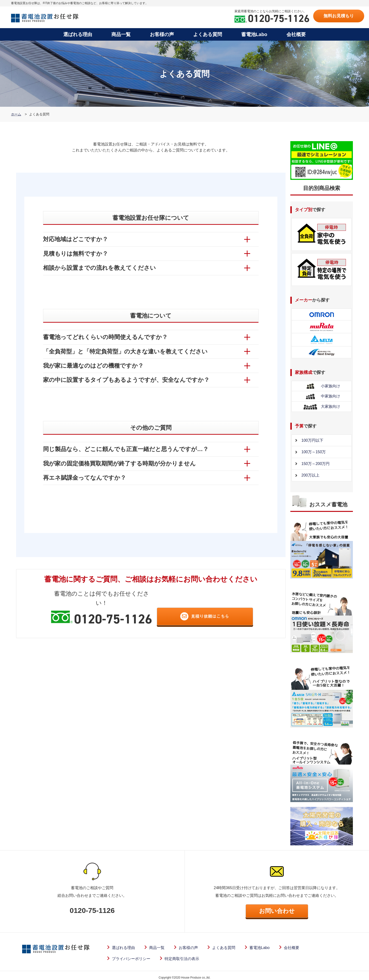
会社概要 (296, 34)
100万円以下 (312, 440)
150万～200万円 (315, 464)
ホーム (16, 114)
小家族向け (331, 386)
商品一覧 (121, 34)
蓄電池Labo (254, 34)
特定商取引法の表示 (182, 959)
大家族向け (331, 406)
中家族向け (331, 396)
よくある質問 (208, 34)
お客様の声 (162, 34)
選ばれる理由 (78, 34)
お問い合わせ (277, 911)
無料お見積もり (339, 16)
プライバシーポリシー (131, 959)
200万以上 (310, 475)
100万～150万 (314, 452)
